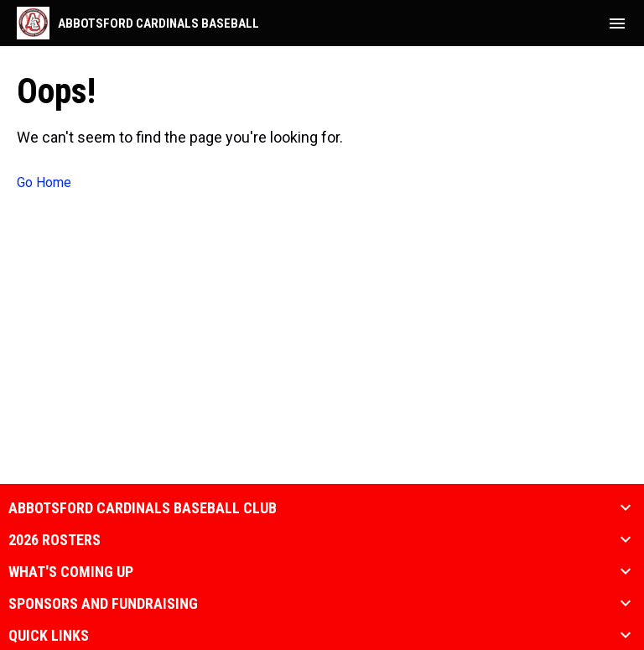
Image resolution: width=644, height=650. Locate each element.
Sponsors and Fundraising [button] (103, 604)
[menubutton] (617, 23)
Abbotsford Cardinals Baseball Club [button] (143, 508)
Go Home (44, 182)
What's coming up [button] (71, 572)
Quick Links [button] (49, 636)
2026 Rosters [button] (55, 540)
